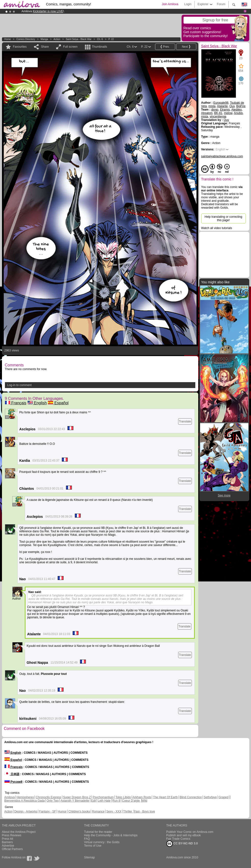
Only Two (53, 801)
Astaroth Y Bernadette (75, 801)
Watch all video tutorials (217, 228)
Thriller (128, 811)
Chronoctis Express (49, 797)
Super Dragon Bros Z (77, 797)
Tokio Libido (123, 797)
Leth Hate (104, 801)
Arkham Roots (142, 797)
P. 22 (111, 39)
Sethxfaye (210, 797)
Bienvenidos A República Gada (25, 801)
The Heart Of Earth (165, 797)
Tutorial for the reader (98, 832)
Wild (144, 801)
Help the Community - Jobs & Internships (111, 835)
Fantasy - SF (48, 811)
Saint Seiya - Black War (79, 39)
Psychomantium (103, 797)
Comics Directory (26, 39)
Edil (93, 801)
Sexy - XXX (114, 811)
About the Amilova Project (19, 832)
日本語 (12, 774)
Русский (13, 782)
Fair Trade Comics (178, 839)
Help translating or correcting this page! (223, 218)
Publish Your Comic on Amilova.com (190, 832)
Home (8, 39)
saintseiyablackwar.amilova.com (222, 156)
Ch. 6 (100, 39)
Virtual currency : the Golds (102, 842)
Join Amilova (170, 4)
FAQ (87, 839)
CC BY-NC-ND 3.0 (182, 844)
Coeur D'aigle (131, 801)
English (37, 403)
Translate (185, 421)
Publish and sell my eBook (184, 835)
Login (188, 4)
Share (45, 47)
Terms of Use (93, 846)
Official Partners (12, 849)
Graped (224, 797)
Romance (98, 811)
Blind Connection (191, 797)
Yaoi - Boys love (145, 811)
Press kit (8, 839)
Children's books (79, 811)
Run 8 (116, 801)
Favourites (20, 47)
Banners (7, 842)
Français (16, 403)
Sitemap (90, 857)
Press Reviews (12, 835)
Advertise (8, 846)
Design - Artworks (26, 811)
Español (58, 403)
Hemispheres (25, 797)
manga (44, 39)
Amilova (10, 797)
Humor (62, 811)
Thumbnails (99, 47)
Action (57, 39)
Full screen (70, 47)
